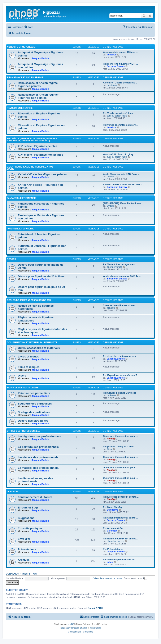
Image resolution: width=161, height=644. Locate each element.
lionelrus (112, 55)
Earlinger (112, 531)
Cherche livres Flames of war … (120, 305)
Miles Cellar (95, 628)
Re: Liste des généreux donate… (121, 497)
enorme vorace (115, 267)
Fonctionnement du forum (35, 497)
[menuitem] (28, 27)
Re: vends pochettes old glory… (121, 125)
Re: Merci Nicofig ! (113, 507)
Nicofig (111, 439)
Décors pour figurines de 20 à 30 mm (42, 276)
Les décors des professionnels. (38, 457)
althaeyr (111, 308)
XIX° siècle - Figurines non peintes (40, 155)
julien (110, 562)
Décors (11, 259)
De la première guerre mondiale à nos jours (30, 168)
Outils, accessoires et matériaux (39, 348)
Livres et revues (28, 357)
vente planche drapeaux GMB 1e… (122, 276)
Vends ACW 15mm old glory (118, 154)
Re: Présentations (113, 549)
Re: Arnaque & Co (113, 528)
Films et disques (29, 367)
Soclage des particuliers (34, 412)
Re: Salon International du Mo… (120, 518)
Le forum (12, 492)
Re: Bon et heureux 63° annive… (121, 539)
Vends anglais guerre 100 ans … (121, 52)
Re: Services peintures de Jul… (120, 559)
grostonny (112, 85)
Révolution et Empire (20, 108)
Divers (22, 376)
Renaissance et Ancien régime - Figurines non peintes (39, 96)
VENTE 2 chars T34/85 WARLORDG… (123, 184)
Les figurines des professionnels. (40, 436)
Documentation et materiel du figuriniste (32, 342)
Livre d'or (24, 539)
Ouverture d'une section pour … (121, 436)
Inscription (30, 574)
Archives (24, 560)
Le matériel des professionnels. (38, 468)
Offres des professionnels (24, 431)
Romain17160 (95, 608)
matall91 (111, 177)
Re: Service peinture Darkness (120, 393)
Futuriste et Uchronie (20, 229)
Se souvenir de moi (136, 578)
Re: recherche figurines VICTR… (121, 64)
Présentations (27, 549)
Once (110, 449)
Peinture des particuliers (34, 393)
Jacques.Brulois (40, 58)
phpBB (71, 624)
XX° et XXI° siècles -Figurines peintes (42, 174)
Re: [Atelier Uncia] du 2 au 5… (119, 447)
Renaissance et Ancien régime (25, 77)
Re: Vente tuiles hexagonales (119, 264)
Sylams (111, 206)
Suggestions (26, 518)
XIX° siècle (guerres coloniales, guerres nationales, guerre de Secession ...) (32, 140)
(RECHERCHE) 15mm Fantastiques (122, 203)
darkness (112, 395)
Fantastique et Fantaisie (22, 198)
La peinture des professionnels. (39, 447)
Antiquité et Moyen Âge (21, 47)
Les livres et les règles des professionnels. (35, 480)
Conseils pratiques (30, 528)
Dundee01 (112, 510)
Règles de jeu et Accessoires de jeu (29, 300)
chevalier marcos (116, 541)
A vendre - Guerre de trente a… (120, 83)
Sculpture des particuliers (35, 404)
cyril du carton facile (117, 116)
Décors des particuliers (33, 421)
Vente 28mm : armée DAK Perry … (122, 174)
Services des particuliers (23, 388)
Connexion (13, 574)
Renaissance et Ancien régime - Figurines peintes (39, 85)
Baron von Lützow (117, 187)
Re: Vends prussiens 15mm (118, 113)
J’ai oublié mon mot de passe (107, 578)
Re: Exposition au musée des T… (121, 375)
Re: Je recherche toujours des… (121, 356)
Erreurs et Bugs (28, 508)
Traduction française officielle (74, 628)
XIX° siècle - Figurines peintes (38, 146)
